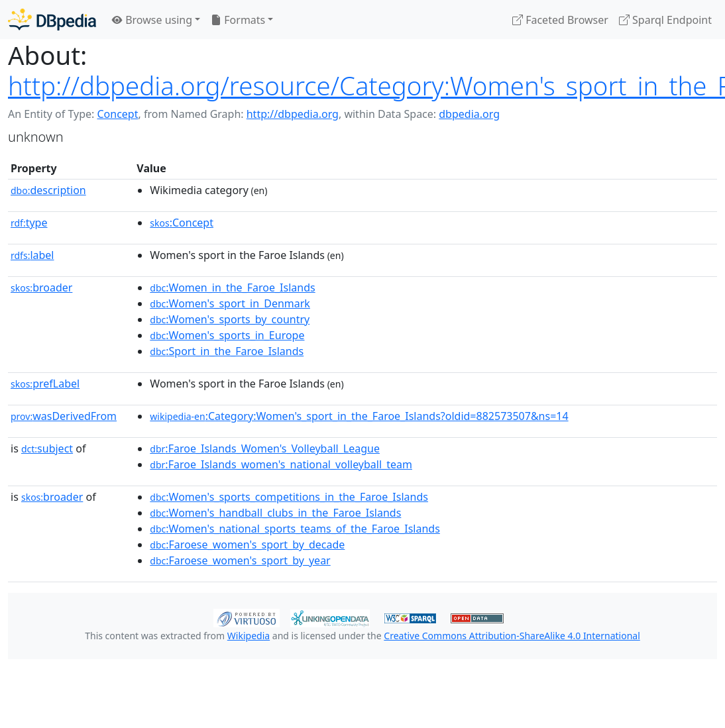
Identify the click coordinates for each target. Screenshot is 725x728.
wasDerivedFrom (64, 416)
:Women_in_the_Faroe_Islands (232, 287)
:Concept (182, 223)
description (48, 190)
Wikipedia (249, 636)
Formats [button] (238, 20)
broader (41, 287)
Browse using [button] (152, 20)
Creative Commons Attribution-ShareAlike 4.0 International (512, 636)
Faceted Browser (560, 20)
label (32, 255)
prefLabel (45, 384)
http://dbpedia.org (293, 114)
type (29, 223)
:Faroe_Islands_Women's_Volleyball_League (265, 448)
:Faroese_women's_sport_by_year (240, 560)
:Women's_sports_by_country (230, 319)
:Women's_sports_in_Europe (227, 335)
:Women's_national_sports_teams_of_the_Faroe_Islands (295, 529)
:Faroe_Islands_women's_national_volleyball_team (281, 464)
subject (47, 448)
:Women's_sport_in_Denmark (230, 303)
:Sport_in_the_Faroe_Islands (227, 351)
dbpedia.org (469, 114)
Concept (117, 114)
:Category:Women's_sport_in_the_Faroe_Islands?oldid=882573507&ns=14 (359, 416)
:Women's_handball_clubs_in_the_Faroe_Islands (275, 513)
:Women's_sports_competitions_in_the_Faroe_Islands (289, 497)
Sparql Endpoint (665, 20)
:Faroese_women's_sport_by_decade (247, 545)
